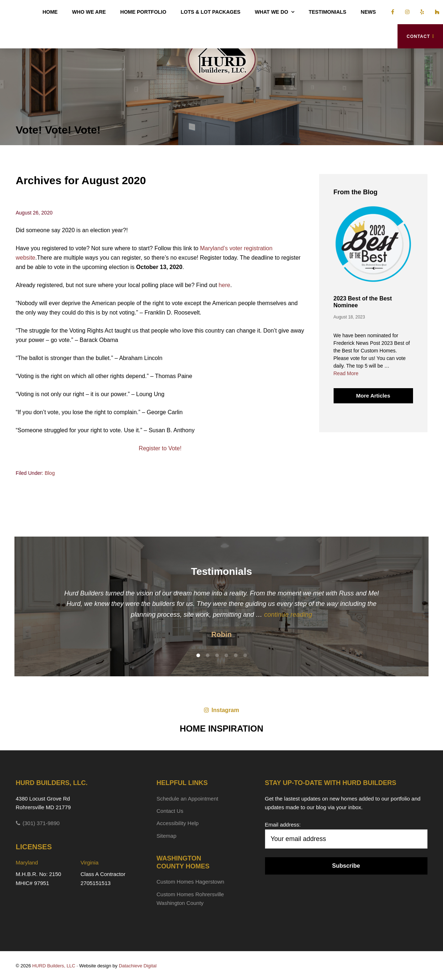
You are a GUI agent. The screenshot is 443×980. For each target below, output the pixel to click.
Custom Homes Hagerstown (191, 882)
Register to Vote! (160, 448)
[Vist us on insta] (405, 12)
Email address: (283, 825)
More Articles (373, 396)
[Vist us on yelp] (420, 12)
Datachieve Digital (138, 966)
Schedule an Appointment (188, 799)
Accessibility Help (178, 823)
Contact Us (170, 811)
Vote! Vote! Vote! (58, 130)
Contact (418, 36)
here (225, 285)
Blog (50, 473)
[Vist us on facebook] (391, 12)
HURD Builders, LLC (222, 59)
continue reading (288, 615)
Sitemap (167, 836)
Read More (346, 374)
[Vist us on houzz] (435, 12)
